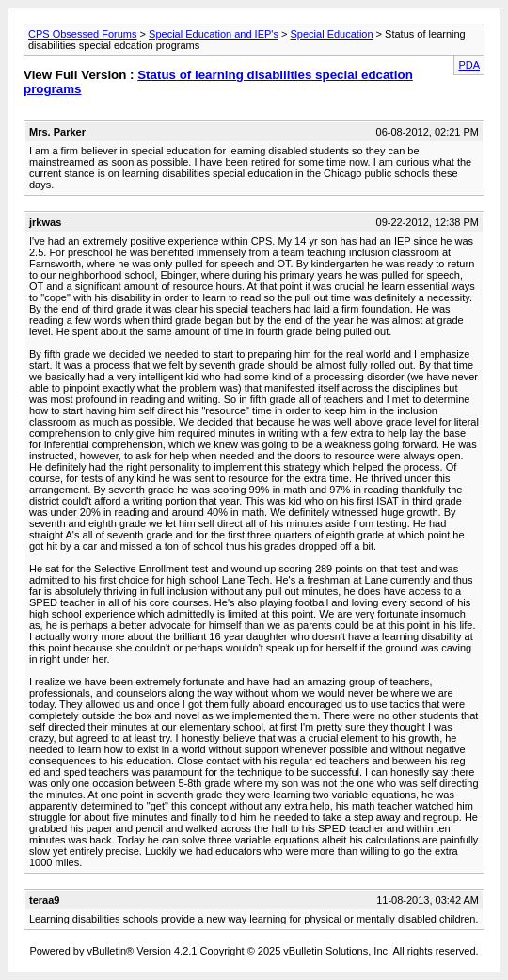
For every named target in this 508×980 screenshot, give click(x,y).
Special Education (332, 34)
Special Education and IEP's (214, 34)
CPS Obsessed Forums (83, 34)
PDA (469, 65)
